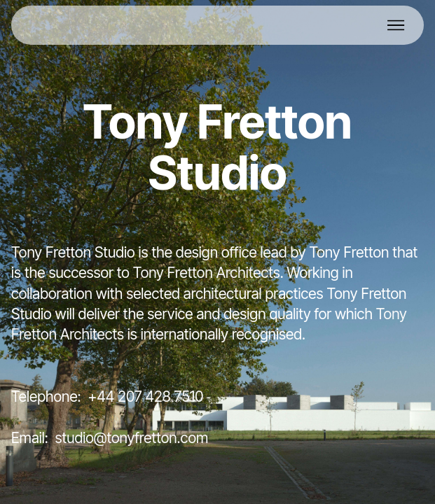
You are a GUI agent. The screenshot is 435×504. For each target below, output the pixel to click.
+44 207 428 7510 (145, 397)
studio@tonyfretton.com (132, 438)
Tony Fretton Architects (207, 273)
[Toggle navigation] (397, 25)
